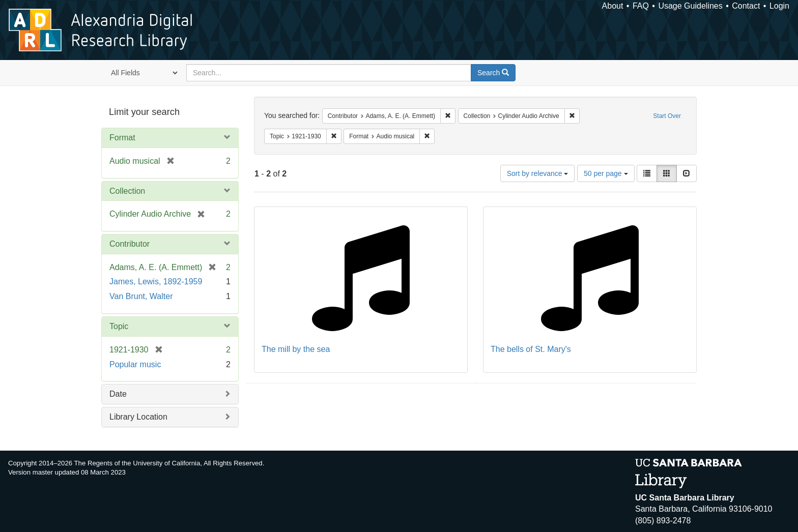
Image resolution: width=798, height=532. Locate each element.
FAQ (641, 6)
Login (779, 6)
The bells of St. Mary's (531, 349)
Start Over (667, 116)
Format (122, 138)
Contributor (130, 244)
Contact (746, 6)
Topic (119, 326)
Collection (127, 191)
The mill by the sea (296, 349)
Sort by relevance (538, 173)
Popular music (135, 364)
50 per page (606, 173)
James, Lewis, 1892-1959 (156, 282)
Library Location (138, 417)
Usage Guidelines (690, 6)
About (613, 6)
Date (118, 394)
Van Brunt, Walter (141, 296)
